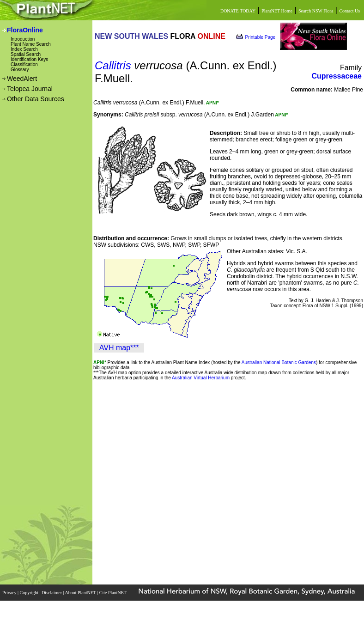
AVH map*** (119, 348)
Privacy (10, 593)
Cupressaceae (337, 76)
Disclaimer (52, 593)
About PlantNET (81, 593)
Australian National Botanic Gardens (279, 362)
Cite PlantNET (113, 593)
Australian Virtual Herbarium (201, 378)
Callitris (113, 65)
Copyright (30, 593)
